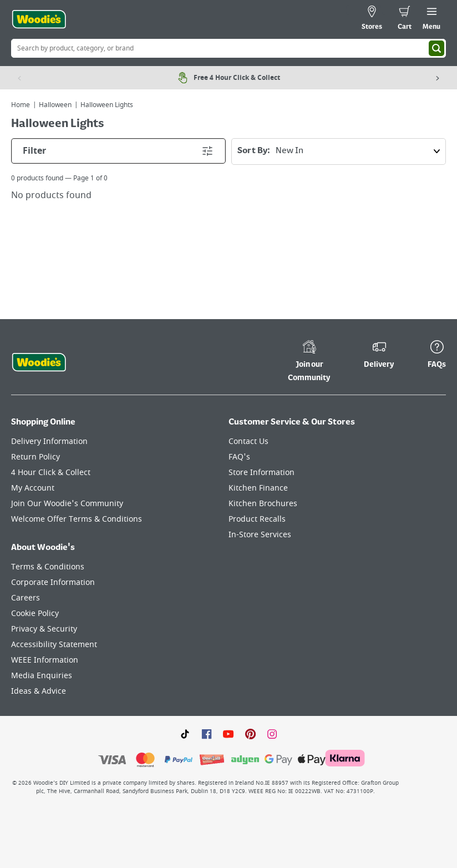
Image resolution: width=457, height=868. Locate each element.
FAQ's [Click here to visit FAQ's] (239, 457)
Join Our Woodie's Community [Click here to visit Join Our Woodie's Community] (67, 504)
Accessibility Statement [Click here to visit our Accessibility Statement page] (54, 645)
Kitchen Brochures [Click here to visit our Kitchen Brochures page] (263, 504)
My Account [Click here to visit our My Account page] (33, 488)
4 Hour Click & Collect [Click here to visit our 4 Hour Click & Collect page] (51, 473)
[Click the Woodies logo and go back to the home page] (39, 19)
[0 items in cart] (405, 19)
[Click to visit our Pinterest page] (250, 734)
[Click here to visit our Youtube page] (228, 734)
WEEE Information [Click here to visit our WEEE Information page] (45, 660)
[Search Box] (228, 48)
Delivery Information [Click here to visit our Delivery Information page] (49, 441)
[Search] (436, 48)
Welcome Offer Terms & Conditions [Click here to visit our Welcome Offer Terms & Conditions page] (77, 519)
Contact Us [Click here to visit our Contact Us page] (248, 441)
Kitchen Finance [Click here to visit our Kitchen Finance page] (258, 488)
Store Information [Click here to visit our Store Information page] (261, 473)
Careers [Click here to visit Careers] (26, 598)
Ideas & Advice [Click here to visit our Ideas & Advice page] (39, 691)
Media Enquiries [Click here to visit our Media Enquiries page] (42, 676)
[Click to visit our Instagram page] (272, 734)
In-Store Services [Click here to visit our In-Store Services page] (260, 535)
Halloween (55, 105)
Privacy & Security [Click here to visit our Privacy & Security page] (44, 629)
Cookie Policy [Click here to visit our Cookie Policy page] (35, 614)
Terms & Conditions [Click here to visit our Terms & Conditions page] (48, 567)
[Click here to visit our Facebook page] (207, 734)
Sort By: (341, 152)
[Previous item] (19, 78)
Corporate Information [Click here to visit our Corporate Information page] (53, 582)
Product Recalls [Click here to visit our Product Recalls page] (257, 519)
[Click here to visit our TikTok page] (185, 734)
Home (21, 105)
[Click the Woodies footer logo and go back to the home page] (39, 362)
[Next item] (438, 78)
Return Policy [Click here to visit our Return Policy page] (35, 457)
